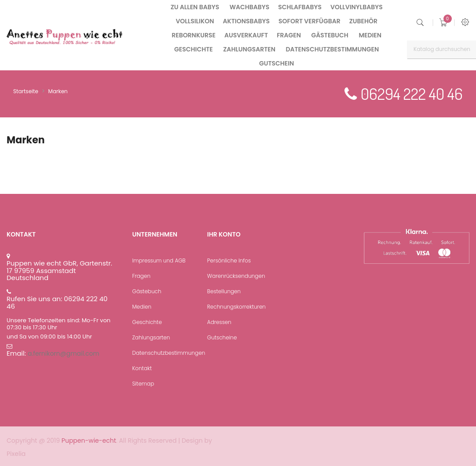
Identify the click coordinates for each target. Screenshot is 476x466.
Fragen (142, 276)
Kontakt (142, 368)
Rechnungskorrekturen (236, 307)
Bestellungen (224, 291)
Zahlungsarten (151, 337)
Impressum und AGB (159, 260)
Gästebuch (147, 291)
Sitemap (143, 384)
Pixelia (16, 454)
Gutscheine (222, 337)
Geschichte (147, 322)
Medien (142, 307)
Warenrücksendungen (236, 276)
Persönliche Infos (229, 260)
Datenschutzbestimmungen (169, 353)
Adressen (219, 322)
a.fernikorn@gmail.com (64, 353)
